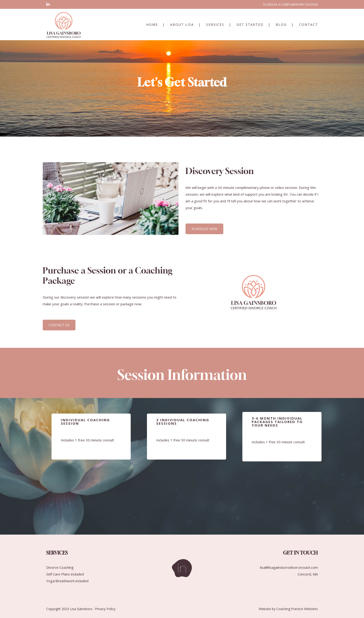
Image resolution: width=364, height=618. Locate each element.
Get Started (250, 25)
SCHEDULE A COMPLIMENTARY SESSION (290, 4)
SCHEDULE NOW (204, 229)
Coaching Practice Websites (297, 609)
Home (152, 25)
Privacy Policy (105, 609)
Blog (281, 25)
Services (215, 25)
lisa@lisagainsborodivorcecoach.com (289, 567)
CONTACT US (59, 325)
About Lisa (182, 25)
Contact (308, 25)
